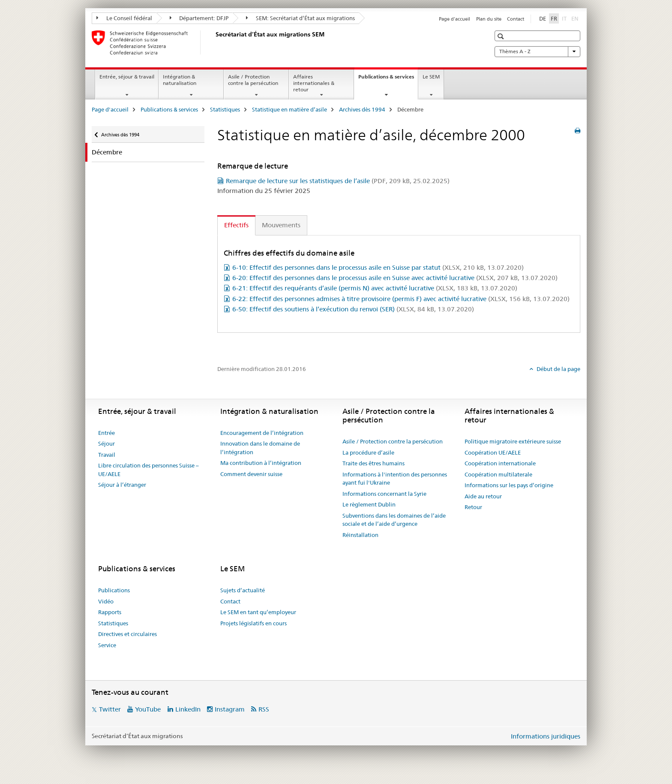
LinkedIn (188, 709)
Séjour (106, 443)
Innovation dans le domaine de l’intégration (260, 448)
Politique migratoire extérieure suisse (513, 441)
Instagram (230, 709)
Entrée (106, 433)
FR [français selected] (554, 18)
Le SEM (431, 77)
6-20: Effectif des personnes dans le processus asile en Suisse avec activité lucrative (395, 278)
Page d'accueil (454, 19)
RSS (264, 709)
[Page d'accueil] (214, 42)
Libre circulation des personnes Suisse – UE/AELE (148, 470)
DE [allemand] (543, 18)
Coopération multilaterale (498, 474)
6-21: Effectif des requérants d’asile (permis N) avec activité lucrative (375, 288)
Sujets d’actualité (243, 590)
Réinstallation (360, 535)
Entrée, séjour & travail (127, 77)
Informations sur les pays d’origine (509, 485)
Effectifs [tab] (236, 225)
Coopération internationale (500, 463)
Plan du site (489, 19)
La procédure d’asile (368, 452)
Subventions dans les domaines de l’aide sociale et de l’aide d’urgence (394, 520)
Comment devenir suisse (251, 474)
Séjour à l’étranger (122, 485)
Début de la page (558, 369)
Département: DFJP (199, 18)
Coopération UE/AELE (493, 452)
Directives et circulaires (127, 634)
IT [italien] (565, 18)
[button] (502, 36)
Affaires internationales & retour (314, 83)
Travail (107, 455)
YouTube (148, 709)
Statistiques (225, 109)
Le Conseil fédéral (124, 18)
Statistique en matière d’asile (289, 109)
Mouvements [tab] (281, 225)
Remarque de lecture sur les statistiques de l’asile (338, 181)
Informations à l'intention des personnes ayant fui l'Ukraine (395, 479)
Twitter (110, 709)
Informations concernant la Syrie (384, 494)
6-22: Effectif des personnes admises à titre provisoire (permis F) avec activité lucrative (401, 299)
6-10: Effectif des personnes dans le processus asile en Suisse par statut (378, 267)
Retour (473, 507)
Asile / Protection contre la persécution (253, 80)
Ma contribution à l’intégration (261, 463)
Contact (516, 19)
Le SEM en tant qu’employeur (258, 612)
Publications (114, 590)
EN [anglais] (576, 18)
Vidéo (106, 601)
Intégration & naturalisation (180, 80)
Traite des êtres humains (373, 463)
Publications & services (388, 79)
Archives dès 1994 (362, 109)
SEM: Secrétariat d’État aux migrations (300, 18)
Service (107, 645)
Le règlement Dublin (369, 504)
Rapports (110, 612)
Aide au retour (483, 496)
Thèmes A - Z (537, 51)
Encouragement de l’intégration (262, 433)
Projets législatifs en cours (253, 623)
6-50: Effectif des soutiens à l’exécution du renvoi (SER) (353, 309)
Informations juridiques (546, 736)
